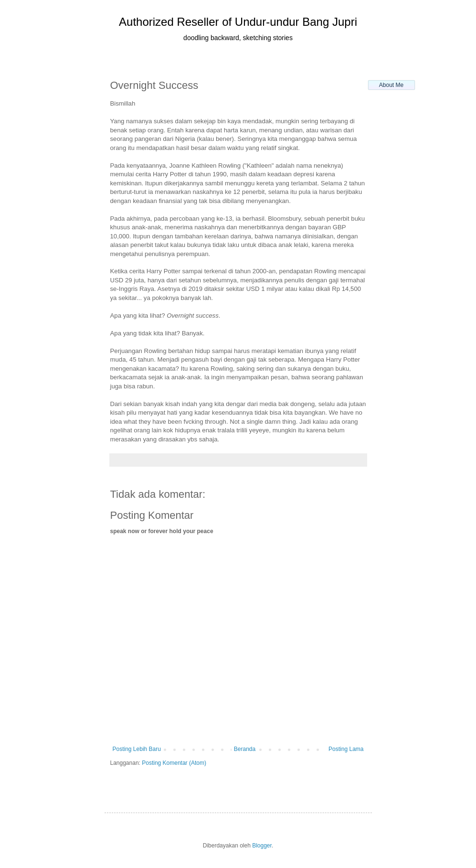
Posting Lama (346, 749)
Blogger (262, 846)
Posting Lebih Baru (137, 749)
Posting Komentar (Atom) (174, 763)
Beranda (245, 749)
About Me (391, 85)
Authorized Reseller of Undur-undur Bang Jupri (238, 22)
